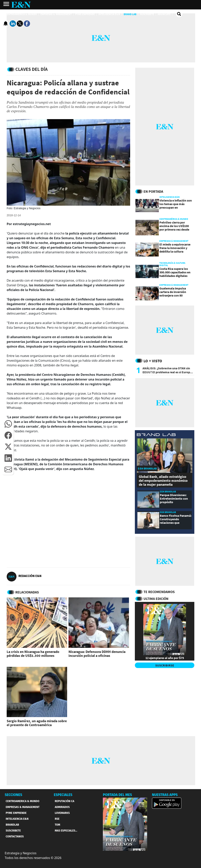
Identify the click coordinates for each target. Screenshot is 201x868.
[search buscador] (179, 14)
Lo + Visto (153, 361)
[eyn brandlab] (156, 435)
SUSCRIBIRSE (165, 665)
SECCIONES (13, 795)
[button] (8, 424)
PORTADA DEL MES (117, 795)
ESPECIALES (63, 795)
